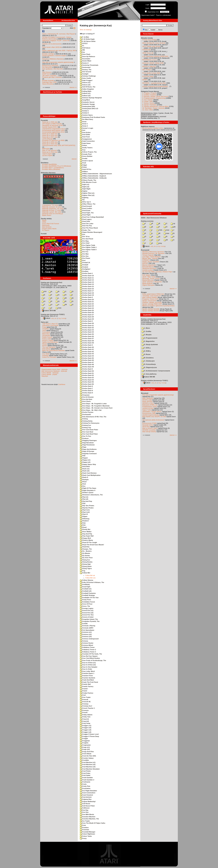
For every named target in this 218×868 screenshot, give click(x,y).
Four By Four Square (89, 656)
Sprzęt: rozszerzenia (149, 301)
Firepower (85, 395)
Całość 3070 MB (49, 311)
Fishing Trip (85, 428)
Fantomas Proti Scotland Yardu (92, 117)
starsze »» (73, 87)
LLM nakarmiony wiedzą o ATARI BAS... (156, 56)
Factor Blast (86, 61)
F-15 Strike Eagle (87, 39)
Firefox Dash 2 (86, 297)
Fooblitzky (85, 584)
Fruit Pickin (85, 771)
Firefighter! (85, 269)
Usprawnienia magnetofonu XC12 (54, 129)
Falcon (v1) (85, 83)
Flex (83, 486)
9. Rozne (146, 354)
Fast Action (85, 132)
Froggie (84, 738)
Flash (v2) (85, 471)
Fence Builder (86, 156)
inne (58, 308)
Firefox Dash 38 (87, 341)
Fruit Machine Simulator (90, 769)
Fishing (84, 419)
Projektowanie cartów (150, 407)
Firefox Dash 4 (86, 345)
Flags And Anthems (88, 449)
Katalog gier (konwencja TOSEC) (53, 314)
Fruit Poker (85, 773)
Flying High (85, 564)
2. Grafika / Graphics (149, 95)
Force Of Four (86, 604)
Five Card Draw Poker (89, 430)
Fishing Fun (85, 425)
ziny (159, 243)
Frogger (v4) (86, 732)
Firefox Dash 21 (87, 302)
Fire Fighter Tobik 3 (88, 247)
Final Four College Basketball (92, 217)
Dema (160, 30)
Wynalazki (145, 393)
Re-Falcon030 (47, 67)
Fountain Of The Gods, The (91, 654)
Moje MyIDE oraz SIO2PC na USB (154, 417)
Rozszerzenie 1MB (149, 413)
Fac (82, 52)
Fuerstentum (86, 797)
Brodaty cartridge (48, 54)
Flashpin (84, 480)
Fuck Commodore (88, 793)
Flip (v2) (84, 499)
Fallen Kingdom (87, 89)
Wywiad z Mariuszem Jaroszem (153, 252)
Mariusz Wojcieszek (149, 265)
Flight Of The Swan (88, 488)
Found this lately (148, 76)
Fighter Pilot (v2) (87, 195)
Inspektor (45, 355)
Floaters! (84, 521)
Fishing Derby (86, 421)
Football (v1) (86, 589)
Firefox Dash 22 (87, 304)
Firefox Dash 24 (87, 308)
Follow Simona (86, 580)
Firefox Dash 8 (86, 391)
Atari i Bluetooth (148, 398)
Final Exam (85, 210)
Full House (85, 804)
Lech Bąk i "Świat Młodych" (152, 257)
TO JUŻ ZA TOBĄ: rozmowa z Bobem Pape (157, 272)
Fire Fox (84, 252)
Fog (82, 571)
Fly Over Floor (86, 558)
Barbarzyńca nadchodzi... (51, 66)
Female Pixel (86, 154)
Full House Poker (87, 806)
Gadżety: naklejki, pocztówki (152, 302)
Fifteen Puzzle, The (88, 180)
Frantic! (84, 689)
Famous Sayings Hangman (91, 98)
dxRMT (145, 80)
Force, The (85, 606)
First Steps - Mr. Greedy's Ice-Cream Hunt (96, 408)
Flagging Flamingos (88, 440)
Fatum (83, 145)
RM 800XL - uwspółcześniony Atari (154, 83)
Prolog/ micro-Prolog (149, 40)
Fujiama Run (86, 799)
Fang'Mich (85, 100)
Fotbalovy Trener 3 (88, 652)
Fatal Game (85, 143)
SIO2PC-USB (147, 400)
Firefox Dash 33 (87, 330)
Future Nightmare (87, 834)
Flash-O (84, 477)
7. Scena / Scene (148, 103)
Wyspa (45, 344)
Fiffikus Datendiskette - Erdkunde (93, 178)
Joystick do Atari (148, 408)
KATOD (145, 263)
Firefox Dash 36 (87, 336)
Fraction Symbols (87, 678)
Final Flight (85, 215)
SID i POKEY (147, 70)
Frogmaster (85, 745)
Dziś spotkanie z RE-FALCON (52, 69)
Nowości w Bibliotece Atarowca (53, 59)
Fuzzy (83, 838)
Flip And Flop (86, 501)
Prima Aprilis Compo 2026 (151, 73)
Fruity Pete (85, 786)
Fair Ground (85, 72)
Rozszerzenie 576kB (149, 423)
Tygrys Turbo (147, 410)
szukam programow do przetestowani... (156, 86)
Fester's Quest (86, 161)
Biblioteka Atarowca (48, 173)
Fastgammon (86, 139)
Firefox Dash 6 (86, 386)
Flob (83, 523)
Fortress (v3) (86, 636)
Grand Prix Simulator (49, 357)
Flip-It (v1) (85, 510)
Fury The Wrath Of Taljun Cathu (93, 823)
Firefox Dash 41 (87, 349)
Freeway (84, 704)
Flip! (83, 503)
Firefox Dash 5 (86, 369)
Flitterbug (85, 519)
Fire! (83, 260)
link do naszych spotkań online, (153, 128)
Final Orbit (85, 221)
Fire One (84, 256)
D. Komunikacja (149, 364)
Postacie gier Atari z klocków (52, 77)
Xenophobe (46, 335)
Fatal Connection (87, 141)
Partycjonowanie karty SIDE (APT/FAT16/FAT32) (59, 145)
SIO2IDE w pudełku (149, 430)
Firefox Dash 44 (87, 356)
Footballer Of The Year (89, 598)
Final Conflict (86, 208)
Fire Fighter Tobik (87, 245)
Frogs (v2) (85, 749)
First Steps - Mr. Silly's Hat (91, 410)
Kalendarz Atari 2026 (49, 82)
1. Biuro (146, 328)
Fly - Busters (86, 551)
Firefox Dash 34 (87, 332)
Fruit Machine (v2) (88, 764)
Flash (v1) (85, 469)
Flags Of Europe (87, 451)
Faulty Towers (86, 148)
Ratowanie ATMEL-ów (150, 405)
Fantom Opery (86, 115)
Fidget (83, 165)
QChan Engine (47, 155)
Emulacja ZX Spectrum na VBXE (53, 140)
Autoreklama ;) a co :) (150, 60)
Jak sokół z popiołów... (50, 76)
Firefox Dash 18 (87, 293)
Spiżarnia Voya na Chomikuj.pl (52, 214)
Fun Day (84, 810)
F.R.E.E (84, 43)
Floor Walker (86, 532)
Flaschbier (85, 466)
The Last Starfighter (49, 347)
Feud (83, 163)
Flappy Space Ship (88, 464)
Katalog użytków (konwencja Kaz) (153, 319)
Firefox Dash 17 (87, 291)
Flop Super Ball (87, 536)
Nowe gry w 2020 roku (50, 134)
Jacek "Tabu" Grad (149, 277)
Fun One (84, 812)
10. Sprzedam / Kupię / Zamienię (153, 108)
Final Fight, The (87, 213)
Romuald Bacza (148, 267)
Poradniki (44, 120)
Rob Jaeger (146, 275)
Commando (46, 332)
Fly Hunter (85, 556)
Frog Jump (85, 723)
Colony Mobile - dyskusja (50, 373)
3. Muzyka (147, 335)
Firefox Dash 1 (86, 273)
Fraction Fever (86, 676)
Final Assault (86, 206)
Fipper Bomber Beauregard (91, 232)
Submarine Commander (50, 325)
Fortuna (84, 641)
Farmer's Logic (86, 128)
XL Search (46, 230)
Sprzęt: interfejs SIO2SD (151, 311)
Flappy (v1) (85, 460)
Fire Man (84, 254)
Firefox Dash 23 (87, 306)
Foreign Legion (87, 608)
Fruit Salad (85, 775)
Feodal (84, 158)
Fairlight (84, 74)
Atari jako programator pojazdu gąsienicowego (58, 62)
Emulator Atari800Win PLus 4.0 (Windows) (57, 166)
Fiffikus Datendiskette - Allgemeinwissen (96, 174)
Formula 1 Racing (87, 626)
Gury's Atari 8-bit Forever (51, 224)
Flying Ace (85, 560)
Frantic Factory (87, 686)
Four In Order (86, 669)
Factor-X (84, 63)
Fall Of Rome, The (88, 87)
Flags (83, 447)
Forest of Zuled (87, 617)
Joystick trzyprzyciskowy (151, 415)
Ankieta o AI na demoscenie (52, 44)
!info (159, 230)
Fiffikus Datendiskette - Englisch (93, 176)
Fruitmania (85, 782)
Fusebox (84, 828)
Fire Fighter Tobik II (88, 250)
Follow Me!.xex (90, 578)
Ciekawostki (146, 50)
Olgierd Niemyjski (148, 285)
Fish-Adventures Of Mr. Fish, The (93, 417)
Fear (83, 150)
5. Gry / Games (148, 100)
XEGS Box (146, 427)
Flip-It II (84, 514)
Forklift (84, 624)
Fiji (82, 200)
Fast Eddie (85, 135)
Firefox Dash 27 (87, 315)
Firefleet (84, 271)
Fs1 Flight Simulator (88, 791)
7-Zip (59, 318)
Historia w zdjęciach (149, 66)
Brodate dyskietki (48, 81)
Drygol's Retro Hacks (49, 229)
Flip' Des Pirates (87, 506)
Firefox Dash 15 (87, 286)
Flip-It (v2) (85, 512)
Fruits (83, 784)
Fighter (84, 191)
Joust (44, 330)
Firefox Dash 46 (87, 360)
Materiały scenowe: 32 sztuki (52, 207)
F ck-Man (84, 37)
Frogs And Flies (87, 752)
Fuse (83, 825)
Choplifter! (46, 329)
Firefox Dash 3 (86, 321)
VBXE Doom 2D (148, 53)
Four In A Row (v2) (88, 665)
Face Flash (85, 54)
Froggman (85, 741)
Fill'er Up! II (85, 202)
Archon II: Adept (48, 340)
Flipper (84, 516)
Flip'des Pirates (87, 508)
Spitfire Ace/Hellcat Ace (50, 342)
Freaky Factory (86, 693)
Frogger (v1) (86, 726)
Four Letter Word (87, 671)
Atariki (44, 220)
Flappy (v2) (85, 462)
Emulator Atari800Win (49, 164)
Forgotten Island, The (89, 619)
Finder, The (85, 230)
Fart (83, 130)
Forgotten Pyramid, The (90, 621)
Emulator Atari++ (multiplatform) (53, 168)
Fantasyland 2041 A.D (89, 109)
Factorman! (85, 67)
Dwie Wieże (46, 349)
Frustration (85, 788)
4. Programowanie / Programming (154, 98)
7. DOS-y (146, 348)
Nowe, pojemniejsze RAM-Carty (153, 294)
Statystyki (45, 376)
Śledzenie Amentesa (149, 268)
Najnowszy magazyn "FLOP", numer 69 (56, 40)
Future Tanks (86, 836)
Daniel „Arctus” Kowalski (151, 262)
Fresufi (84, 712)
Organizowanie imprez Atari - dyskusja (54, 369)
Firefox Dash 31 (87, 326)
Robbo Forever (47, 337)
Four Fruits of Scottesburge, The (93, 660)
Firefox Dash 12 (87, 280)
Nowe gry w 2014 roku (50, 152)
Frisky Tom (85, 717)
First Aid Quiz (86, 399)
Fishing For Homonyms (90, 423)
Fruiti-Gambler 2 (87, 780)
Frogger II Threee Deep (89, 736)
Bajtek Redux (47, 215)
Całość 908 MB (148, 377)
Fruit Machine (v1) (88, 762)
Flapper (84, 458)
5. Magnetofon (148, 341)
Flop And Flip (86, 534)
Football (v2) (86, 591)
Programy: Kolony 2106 (150, 299)
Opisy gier (45, 322)
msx (166, 233)
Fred (83, 695)
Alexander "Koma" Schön (151, 278)
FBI (82, 50)
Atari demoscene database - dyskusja (54, 371)
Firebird (84, 267)
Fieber (83, 167)
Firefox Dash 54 (87, 380)
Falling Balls (86, 91)
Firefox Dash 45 (87, 358)
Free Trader (85, 697)
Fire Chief (85, 243)
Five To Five (85, 436)
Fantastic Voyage (87, 104)
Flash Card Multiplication (90, 475)
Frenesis (84, 710)
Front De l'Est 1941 (88, 756)
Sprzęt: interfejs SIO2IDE (151, 309)
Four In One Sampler (89, 667)
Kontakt (44, 234)
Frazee (83, 691)
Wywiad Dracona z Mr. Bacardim (153, 253)
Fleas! (83, 482)
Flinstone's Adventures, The (91, 495)
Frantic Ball (85, 684)
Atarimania (46, 225)
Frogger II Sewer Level (89, 734)
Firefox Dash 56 (87, 384)
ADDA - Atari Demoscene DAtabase (154, 218)
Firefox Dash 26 (87, 312)
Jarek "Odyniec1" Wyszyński (152, 282)
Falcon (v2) (85, 85)
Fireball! (84, 265)
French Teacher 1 (87, 708)
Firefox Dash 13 (87, 282)
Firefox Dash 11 (87, 278)
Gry (146, 30)
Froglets (84, 743)
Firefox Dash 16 (87, 289)
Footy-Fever (85, 600)
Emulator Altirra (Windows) (51, 169)
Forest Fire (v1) (87, 610)
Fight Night (85, 189)
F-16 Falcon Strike (88, 41)
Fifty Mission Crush (88, 182)
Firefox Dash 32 (87, 328)
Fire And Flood (86, 239)
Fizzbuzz (84, 438)
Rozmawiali (145, 250)
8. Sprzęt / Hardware (149, 105)
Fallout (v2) (85, 96)
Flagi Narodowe (87, 443)
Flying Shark (86, 566)
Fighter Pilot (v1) (87, 193)
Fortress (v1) (86, 632)
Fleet (83, 484)
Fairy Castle (85, 78)
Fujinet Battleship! (88, 801)
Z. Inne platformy (149, 374)
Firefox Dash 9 (86, 393)
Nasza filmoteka (48, 84)
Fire (82, 234)
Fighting (84, 198)
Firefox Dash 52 (87, 375)
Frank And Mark (87, 680)
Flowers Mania (86, 540)
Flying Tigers (86, 568)
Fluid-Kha (85, 547)
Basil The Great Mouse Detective (53, 350)
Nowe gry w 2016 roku (50, 142)
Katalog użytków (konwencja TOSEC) (154, 381)
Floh (83, 525)
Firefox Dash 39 (87, 343)
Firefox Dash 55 (87, 382)
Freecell (84, 700)
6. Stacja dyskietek (150, 344)
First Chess (85, 401)
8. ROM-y (146, 351)
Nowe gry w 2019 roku (50, 135)
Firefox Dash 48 (87, 365)
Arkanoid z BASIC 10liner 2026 (153, 63)
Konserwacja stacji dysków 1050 (53, 130)
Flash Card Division (88, 473)
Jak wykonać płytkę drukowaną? (153, 420)
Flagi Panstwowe (87, 445)
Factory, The (86, 70)
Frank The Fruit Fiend (89, 682)
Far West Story (86, 119)
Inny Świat (46, 354)
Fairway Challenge (88, 76)
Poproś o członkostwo (163, 15)
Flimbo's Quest (87, 493)
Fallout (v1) (85, 93)
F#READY (146, 260)
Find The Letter (87, 224)
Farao (83, 122)
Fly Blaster (85, 553)
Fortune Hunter (87, 643)
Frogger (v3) (86, 730)
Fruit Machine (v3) (88, 767)
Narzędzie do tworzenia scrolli (52, 125)
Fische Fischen (87, 412)
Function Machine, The (89, 819)
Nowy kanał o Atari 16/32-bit (52, 47)
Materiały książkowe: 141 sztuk (53, 209)
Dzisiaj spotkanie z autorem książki (54, 56)
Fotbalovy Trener (87, 647)
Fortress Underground (89, 639)
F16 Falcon (85, 48)
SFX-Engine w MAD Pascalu (52, 124)
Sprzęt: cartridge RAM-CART (152, 304)
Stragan (144, 292)
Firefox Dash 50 (87, 371)
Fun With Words (87, 814)
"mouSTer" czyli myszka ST (152, 296)
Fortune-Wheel (86, 645)
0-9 (44, 291)
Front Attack (86, 754)
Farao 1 (84, 124)
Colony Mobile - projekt (49, 374)
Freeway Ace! (86, 706)
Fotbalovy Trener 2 (88, 650)
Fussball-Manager (88, 832)
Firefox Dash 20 (87, 300)
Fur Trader (85, 821)
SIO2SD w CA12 (148, 403)
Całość (47, 318)
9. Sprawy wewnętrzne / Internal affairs (156, 106)
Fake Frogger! (86, 80)
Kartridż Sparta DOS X (50, 127)
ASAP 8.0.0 (46, 74)
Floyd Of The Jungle (88, 542)
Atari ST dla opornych (50, 150)
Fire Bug (84, 241)
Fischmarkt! (85, 414)
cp (173, 223)
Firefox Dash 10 (87, 276)
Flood (83, 527)
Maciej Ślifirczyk (148, 280)
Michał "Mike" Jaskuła (150, 258)
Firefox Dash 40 (87, 347)
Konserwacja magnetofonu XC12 (53, 132)
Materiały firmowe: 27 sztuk (52, 210)
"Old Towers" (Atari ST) (50, 324)
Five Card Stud (86, 432)
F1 (82, 46)
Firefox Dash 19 (87, 295)
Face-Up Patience (87, 56)
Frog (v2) (84, 721)
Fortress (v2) (86, 634)
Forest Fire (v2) (87, 613)
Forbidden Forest (87, 602)
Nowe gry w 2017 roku (50, 137)
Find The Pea (86, 226)
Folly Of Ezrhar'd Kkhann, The (92, 582)
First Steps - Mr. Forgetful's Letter (93, 404)
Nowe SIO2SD (147, 402)
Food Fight (85, 587)
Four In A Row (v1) (88, 663)
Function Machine (88, 817)
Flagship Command (88, 454)
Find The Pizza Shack (89, 228)
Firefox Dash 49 (87, 367)
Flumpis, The (86, 549)
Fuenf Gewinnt (86, 795)
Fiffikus (84, 172)
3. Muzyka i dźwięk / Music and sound (155, 96)
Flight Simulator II (88, 490)
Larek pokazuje (47, 139)
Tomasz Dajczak (148, 255)
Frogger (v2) (86, 728)
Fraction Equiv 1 (87, 673)
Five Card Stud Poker (89, 434)
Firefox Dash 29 (87, 319)
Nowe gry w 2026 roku (50, 122)
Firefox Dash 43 (87, 354)
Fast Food (85, 137)
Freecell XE (85, 702)
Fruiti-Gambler (86, 778)
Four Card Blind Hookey (90, 658)
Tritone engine (47, 154)
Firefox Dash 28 (87, 317)
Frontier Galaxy (87, 758)
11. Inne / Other (148, 110)
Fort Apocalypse (87, 630)
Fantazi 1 (84, 111)
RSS (73, 28)
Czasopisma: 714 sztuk (50, 205)
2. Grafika (146, 331)
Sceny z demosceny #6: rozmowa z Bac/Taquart (59, 34)
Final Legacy (86, 219)
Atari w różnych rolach (150, 428)
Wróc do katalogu (86, 30)
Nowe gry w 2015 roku (50, 144)
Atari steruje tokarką (149, 432)
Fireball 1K (85, 263)
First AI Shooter (87, 397)
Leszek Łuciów (147, 270)
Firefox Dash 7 (86, 388)
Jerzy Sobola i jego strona (151, 46)
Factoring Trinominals (89, 65)
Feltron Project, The (88, 152)
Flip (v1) (84, 497)
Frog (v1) (84, 719)
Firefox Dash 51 (87, 373)
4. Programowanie (150, 338)
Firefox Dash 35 (87, 334)
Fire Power (85, 258)
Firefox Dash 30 (87, 323)
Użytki (153, 30)
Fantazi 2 (84, 113)
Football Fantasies (88, 593)
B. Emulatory (148, 358)
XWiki (44, 222)
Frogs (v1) (85, 747)
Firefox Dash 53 (87, 378)
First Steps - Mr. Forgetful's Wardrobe (95, 406)
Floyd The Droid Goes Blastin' (92, 545)
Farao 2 (84, 126)
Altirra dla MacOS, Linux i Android (154, 43)
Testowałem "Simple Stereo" (152, 412)
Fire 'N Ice (85, 237)
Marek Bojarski (147, 283)
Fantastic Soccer (87, 102)
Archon (45, 345)
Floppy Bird (85, 538)
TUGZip (64, 318)
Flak (83, 456)
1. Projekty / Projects (149, 93)
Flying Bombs (86, 562)
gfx (173, 227)
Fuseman (84, 830)
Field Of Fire (86, 169)
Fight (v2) (85, 187)
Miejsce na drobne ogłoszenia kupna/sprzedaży (158, 306)
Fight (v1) (85, 184)
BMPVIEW (46, 149)
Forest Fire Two (87, 615)
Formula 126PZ (87, 628)
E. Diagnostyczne (149, 367)
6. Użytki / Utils (147, 101)
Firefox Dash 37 (87, 338)
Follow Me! (85, 573)
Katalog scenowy (147, 221)
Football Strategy (87, 595)
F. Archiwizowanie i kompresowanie (156, 371)
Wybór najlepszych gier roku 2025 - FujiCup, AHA (59, 51)
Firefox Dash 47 (87, 362)
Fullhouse (85, 808)
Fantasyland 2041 (87, 106)
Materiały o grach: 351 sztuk (52, 212)
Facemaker (85, 59)
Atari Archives (47, 227)
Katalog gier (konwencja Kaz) (52, 282)
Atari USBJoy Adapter (150, 297)
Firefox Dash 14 (87, 284)
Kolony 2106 (47, 339)
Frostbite (84, 760)
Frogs (44, 327)
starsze (74, 159)
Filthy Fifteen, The (88, 204)
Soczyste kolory (148, 425)
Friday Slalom (86, 715)
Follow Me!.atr (90, 575)
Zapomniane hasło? (148, 15)
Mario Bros (46, 334)
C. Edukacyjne (148, 361)
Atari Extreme (47, 72)
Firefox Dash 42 (87, 352)
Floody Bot (85, 529)
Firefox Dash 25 (87, 310)
